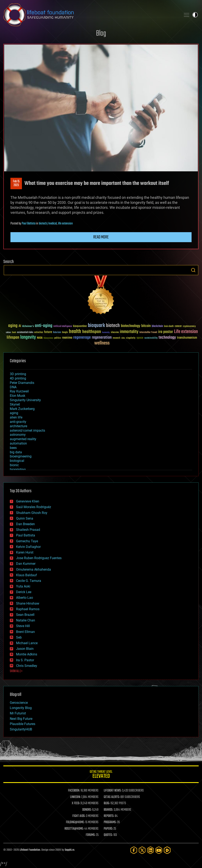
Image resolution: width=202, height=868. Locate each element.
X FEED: (76, 803)
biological (17, 461)
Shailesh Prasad (28, 530)
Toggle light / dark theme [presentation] (195, 15)
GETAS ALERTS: (112, 797)
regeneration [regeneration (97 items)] (102, 338)
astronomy (18, 435)
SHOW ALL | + (16, 671)
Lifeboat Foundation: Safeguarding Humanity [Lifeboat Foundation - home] (91, 15)
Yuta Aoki (23, 586)
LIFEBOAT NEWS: (113, 791)
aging (14, 413)
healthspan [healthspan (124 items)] (92, 332)
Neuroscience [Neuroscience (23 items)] (48, 338)
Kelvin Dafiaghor (28, 547)
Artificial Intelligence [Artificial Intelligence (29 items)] (63, 326)
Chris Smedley (27, 666)
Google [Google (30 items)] (65, 333)
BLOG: (107, 803)
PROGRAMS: (110, 822)
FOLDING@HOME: (75, 822)
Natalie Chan (26, 620)
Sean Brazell (25, 615)
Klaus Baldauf (27, 575)
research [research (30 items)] (116, 338)
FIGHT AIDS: (79, 816)
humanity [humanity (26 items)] (106, 333)
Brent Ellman (25, 632)
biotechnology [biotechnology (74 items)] (131, 326)
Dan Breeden (25, 524)
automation (18, 443)
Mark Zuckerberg (22, 409)
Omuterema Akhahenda (33, 569)
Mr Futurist (18, 713)
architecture (18, 426)
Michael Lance (27, 643)
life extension (65, 224)
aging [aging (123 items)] (13, 326)
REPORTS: (109, 816)
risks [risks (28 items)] (123, 338)
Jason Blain (25, 649)
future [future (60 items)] (48, 332)
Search (193, 270)
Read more (101, 237)
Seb (19, 637)
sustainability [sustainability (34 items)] (151, 338)
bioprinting (18, 469)
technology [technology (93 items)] (167, 338)
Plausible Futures (23, 724)
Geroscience (19, 703)
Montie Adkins (27, 654)
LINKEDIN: (75, 797)
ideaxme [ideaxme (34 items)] (115, 333)
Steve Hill (23, 626)
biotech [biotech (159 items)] (113, 326)
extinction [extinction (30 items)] (39, 333)
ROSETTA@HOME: (74, 829)
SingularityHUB (21, 729)
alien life (16, 417)
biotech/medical (48, 224)
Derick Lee (24, 592)
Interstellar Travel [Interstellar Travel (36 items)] (148, 333)
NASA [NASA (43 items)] (40, 338)
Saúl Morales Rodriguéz (34, 507)
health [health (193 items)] (75, 332)
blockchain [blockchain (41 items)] (157, 326)
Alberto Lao (25, 598)
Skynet (15, 404)
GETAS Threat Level (101, 775)
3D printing (18, 374)
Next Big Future (21, 719)
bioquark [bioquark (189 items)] (96, 326)
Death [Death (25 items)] (14, 333)
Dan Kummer (26, 564)
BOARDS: (108, 810)
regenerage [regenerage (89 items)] (82, 338)
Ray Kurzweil (19, 391)
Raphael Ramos (28, 609)
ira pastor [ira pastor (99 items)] (166, 332)
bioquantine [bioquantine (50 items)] (80, 326)
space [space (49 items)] (140, 338)
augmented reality (23, 439)
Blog (101, 34)
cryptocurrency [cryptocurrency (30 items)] (189, 326)
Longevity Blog (21, 708)
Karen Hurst (25, 552)
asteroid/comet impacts (27, 430)
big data (16, 452)
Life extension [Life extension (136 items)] (186, 332)
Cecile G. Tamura (29, 581)
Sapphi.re (69, 850)
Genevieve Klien (28, 501)
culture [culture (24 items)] (8, 333)
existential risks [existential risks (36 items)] (25, 333)
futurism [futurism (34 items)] (57, 333)
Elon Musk (18, 396)
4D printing (18, 378)
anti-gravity (18, 422)
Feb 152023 (16, 183)
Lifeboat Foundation (30, 850)
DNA (13, 387)
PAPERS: (108, 829)
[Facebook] (134, 850)
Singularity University (25, 400)
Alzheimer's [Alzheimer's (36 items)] (28, 326)
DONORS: (87, 810)
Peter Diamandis (22, 383)
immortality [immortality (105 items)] (129, 332)
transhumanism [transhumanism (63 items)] (187, 338)
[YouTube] (159, 850)
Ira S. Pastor (25, 660)
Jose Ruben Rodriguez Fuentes (39, 558)
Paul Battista (29, 224)
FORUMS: (91, 835)
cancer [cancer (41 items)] (178, 326)
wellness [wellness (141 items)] (102, 343)
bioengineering (21, 456)
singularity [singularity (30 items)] (131, 338)
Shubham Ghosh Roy (32, 513)
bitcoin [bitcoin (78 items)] (146, 326)
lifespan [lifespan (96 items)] (13, 338)
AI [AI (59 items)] (20, 326)
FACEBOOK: (74, 791)
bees (13, 448)
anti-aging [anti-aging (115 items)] (44, 326)
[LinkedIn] (150, 850)
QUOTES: (108, 835)
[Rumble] (167, 850)
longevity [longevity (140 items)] (28, 337)
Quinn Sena (25, 518)
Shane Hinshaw (28, 603)
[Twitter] (142, 850)
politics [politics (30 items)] (58, 338)
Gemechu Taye (27, 541)
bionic (14, 465)
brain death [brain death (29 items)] (169, 326)
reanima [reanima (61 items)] (67, 338)
